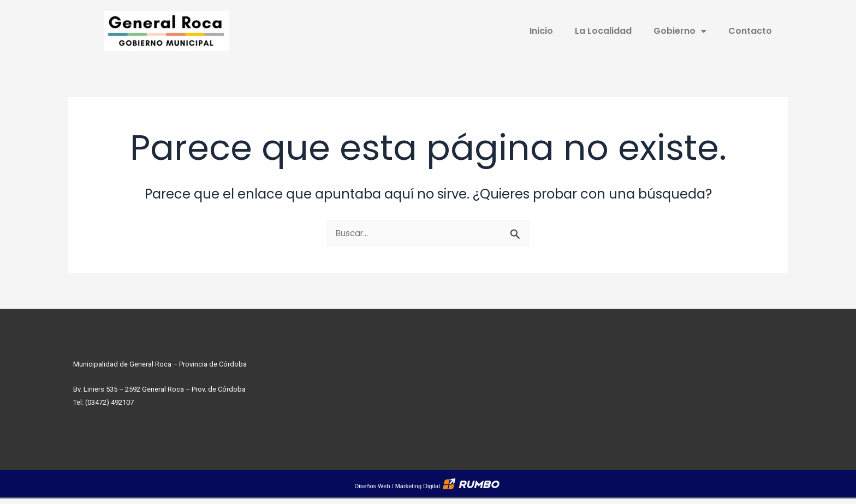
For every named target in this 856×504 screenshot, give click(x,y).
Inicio (541, 31)
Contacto (750, 31)
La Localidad (603, 31)
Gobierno (680, 31)
